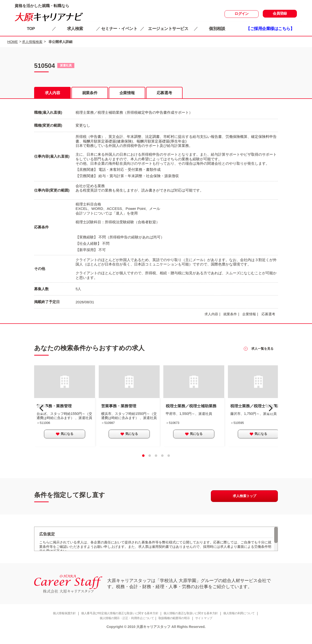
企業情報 (127, 93)
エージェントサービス (169, 28)
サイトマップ (208, 628)
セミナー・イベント (120, 28)
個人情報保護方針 (56, 623)
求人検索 (76, 28)
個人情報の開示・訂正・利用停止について (124, 628)
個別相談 (218, 28)
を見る (262, 355)
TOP (32, 28)
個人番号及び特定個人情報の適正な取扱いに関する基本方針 (116, 623)
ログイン (242, 14)
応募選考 (164, 93)
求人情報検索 (32, 42)
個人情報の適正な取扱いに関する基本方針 (195, 623)
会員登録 (280, 14)
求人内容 (52, 93)
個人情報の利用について (248, 623)
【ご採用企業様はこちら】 (271, 28)
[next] (270, 415)
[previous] (42, 415)
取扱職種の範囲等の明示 (176, 628)
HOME (13, 42)
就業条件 (90, 93)
